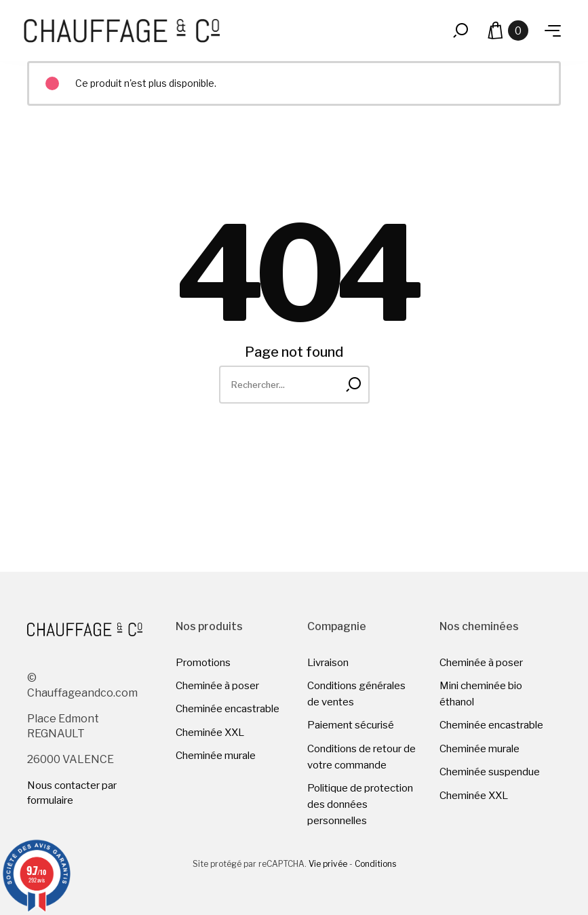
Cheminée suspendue (490, 772)
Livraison (328, 663)
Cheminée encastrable (228, 709)
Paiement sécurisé (351, 725)
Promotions (203, 663)
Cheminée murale (216, 756)
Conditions (375, 864)
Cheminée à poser (217, 686)
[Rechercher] (294, 385)
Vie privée (328, 864)
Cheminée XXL (210, 733)
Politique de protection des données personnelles (360, 804)
